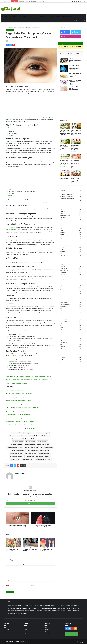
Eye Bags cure (16, 439)
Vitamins (31, 16)
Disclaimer (47, 630)
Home (8, 27)
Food (20, 16)
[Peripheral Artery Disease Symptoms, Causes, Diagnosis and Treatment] (30, 542)
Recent (70, 54)
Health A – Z (64, 266)
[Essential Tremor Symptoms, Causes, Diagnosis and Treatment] (47, 542)
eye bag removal (29, 433)
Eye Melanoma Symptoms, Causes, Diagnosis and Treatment (20, 411)
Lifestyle (63, 292)
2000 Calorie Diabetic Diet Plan (67, 199)
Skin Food (63, 332)
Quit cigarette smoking (14, 363)
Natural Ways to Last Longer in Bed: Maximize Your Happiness (75, 82)
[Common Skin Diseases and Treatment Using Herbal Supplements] (64, 76)
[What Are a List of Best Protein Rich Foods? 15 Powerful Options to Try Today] (76, 173)
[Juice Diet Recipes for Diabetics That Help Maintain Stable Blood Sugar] (76, 126)
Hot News (58, 16)
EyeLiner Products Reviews (67, 239)
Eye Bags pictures (44, 439)
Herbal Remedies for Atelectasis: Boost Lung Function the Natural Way (32, 1)
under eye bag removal (45, 453)
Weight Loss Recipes (65, 353)
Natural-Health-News (25, 642)
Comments (79, 54)
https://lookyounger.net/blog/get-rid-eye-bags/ (16, 383)
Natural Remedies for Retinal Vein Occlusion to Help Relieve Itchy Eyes (22, 421)
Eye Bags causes (46, 436)
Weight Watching (65, 355)
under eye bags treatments (43, 456)
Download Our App (72, 634)
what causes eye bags (28, 459)
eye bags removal (43, 442)
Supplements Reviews (66, 336)
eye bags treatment (30, 445)
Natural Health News (12, 41)
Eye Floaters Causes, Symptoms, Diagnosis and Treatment (19, 394)
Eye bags (49, 208)
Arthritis (63, 205)
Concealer (63, 226)
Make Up (63, 300)
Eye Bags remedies (19, 442)
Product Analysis (65, 319)
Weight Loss (64, 351)
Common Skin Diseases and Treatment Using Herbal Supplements (75, 75)
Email (7, 586)
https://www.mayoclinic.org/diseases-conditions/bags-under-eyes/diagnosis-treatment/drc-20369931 (29, 380)
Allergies (10, 196)
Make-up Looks (64, 302)
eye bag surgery (15, 436)
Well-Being (42, 16)
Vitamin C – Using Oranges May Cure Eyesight (16, 397)
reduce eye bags (45, 451)
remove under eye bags (16, 453)
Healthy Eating (64, 273)
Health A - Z (12, 27)
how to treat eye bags (32, 451)
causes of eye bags (17, 433)
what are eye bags (15, 459)
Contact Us (47, 634)
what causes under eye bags (44, 459)
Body (62, 213)
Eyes (62, 241)
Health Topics (64, 268)
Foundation (63, 252)
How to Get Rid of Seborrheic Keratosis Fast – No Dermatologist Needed (75, 88)
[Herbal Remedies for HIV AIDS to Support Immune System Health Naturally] (76, 141)
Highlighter (63, 279)
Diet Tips (63, 233)
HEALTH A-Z (4, 16)
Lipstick (63, 296)
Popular (62, 54)
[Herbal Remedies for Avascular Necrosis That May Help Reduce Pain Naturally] (65, 126)
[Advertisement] (58, 7)
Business (63, 220)
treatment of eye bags (31, 453)
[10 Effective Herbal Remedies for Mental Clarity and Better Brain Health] (65, 157)
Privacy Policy (47, 632)
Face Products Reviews (66, 245)
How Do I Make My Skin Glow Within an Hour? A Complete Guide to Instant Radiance (76, 164)
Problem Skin (64, 317)
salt (28, 370)
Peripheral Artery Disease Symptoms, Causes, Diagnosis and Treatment (30, 549)
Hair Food (63, 264)
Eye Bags (36, 436)
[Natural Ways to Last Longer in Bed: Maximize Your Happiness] (64, 82)
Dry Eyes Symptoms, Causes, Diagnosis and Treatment (18, 414)
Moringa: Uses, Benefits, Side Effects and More (65, 147)
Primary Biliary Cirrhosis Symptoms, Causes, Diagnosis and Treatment (74, 67)
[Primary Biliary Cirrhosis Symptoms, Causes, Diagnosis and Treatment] (64, 68)
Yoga (36, 16)
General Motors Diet (65, 256)
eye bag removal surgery (42, 433)
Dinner (62, 235)
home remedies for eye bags (15, 448)
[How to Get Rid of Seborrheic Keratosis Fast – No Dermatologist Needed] (64, 89)
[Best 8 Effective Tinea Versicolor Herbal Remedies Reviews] (64, 61)
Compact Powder (65, 224)
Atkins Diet (63, 207)
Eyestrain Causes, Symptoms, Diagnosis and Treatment (18, 401)
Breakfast (63, 218)
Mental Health (64, 307)
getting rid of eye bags (43, 445)
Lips (62, 294)
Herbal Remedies (65, 275)
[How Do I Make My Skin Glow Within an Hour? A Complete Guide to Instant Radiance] (76, 157)
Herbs (25, 16)
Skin (62, 328)
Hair (62, 260)
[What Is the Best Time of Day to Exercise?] (65, 173)
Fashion (52, 16)
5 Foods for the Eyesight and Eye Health (15, 390)
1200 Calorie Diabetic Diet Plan (67, 194)
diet (15, 361)
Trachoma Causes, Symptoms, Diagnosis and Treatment (19, 418)
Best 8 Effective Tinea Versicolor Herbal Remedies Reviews (75, 60)
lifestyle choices (43, 208)
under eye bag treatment (17, 456)
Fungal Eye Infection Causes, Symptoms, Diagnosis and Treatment (21, 425)
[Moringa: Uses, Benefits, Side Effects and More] (65, 141)
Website (33, 586)
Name (7, 580)
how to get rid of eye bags (32, 448)
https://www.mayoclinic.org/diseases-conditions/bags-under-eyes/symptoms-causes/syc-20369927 (29, 376)
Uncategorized (64, 342)
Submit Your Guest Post (67, 16)
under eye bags (30, 456)
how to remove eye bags (18, 451)
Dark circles (11, 136)
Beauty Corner (64, 211)
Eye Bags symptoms (17, 445)
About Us (46, 627)
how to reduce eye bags (47, 448)
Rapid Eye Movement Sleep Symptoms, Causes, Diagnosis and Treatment (22, 408)
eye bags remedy (31, 442)
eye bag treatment (26, 436)
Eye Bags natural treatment (30, 439)
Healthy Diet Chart (65, 271)
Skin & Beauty (13, 16)
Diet (47, 16)
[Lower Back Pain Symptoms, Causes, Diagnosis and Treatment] (13, 542)
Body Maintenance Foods (66, 216)
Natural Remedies (65, 311)
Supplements (64, 334)
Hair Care (63, 262)
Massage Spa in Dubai (66, 304)
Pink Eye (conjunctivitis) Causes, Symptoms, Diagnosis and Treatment (22, 404)
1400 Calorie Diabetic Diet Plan (67, 197)
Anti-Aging (63, 203)
